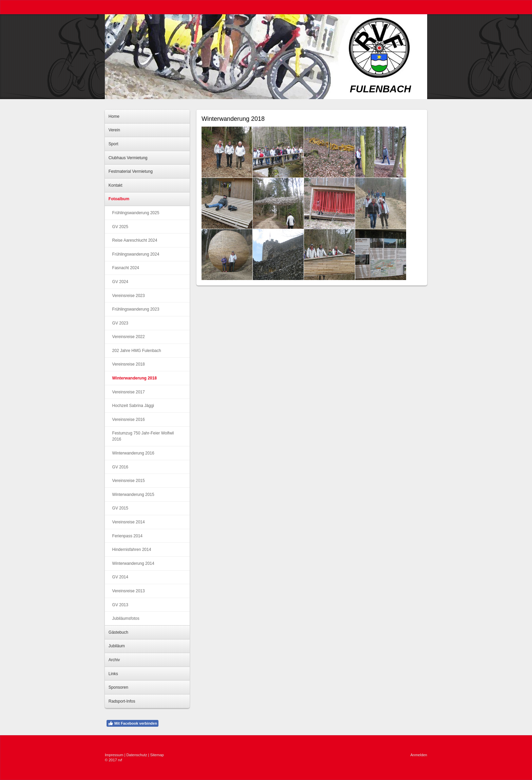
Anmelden (419, 755)
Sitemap (157, 755)
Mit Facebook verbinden (132, 723)
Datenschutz (137, 755)
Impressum (114, 755)
